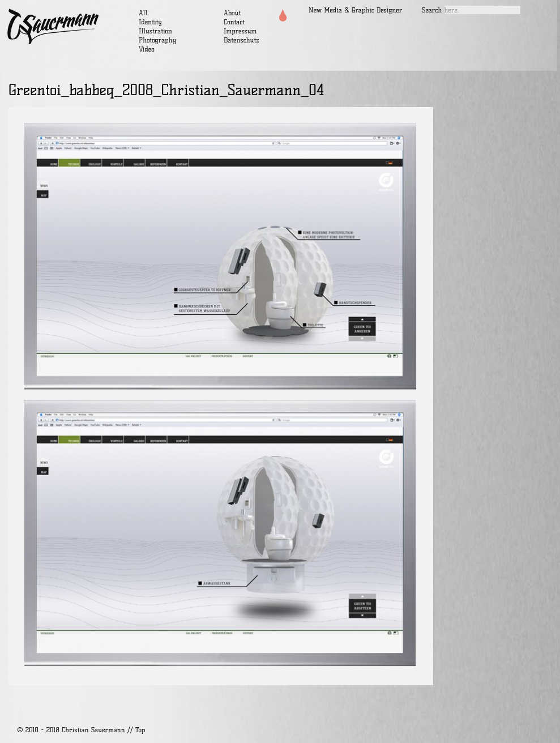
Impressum (240, 31)
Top (140, 730)
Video (147, 49)
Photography (157, 40)
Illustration (155, 31)
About (232, 13)
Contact (234, 22)
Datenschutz (241, 40)
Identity (150, 22)
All (143, 13)
